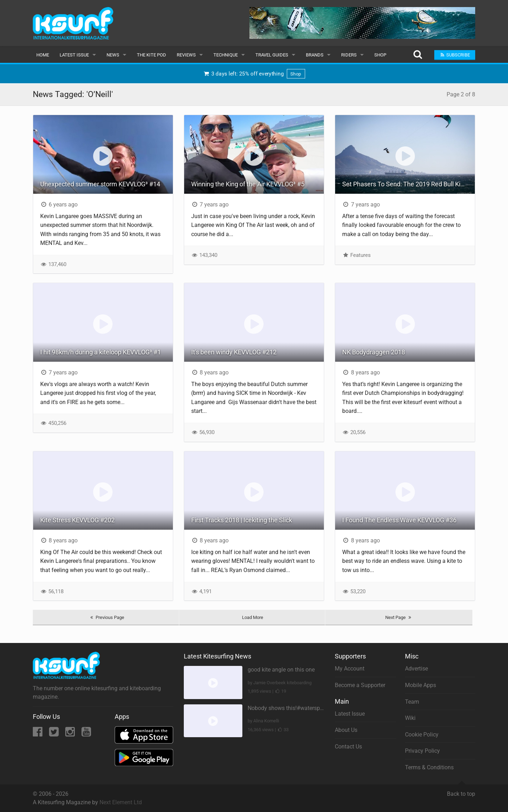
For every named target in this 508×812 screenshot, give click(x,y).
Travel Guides (272, 55)
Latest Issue (74, 55)
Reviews (186, 55)
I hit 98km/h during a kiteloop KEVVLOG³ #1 (101, 352)
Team (412, 702)
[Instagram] (71, 734)
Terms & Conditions (429, 767)
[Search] (418, 55)
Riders (349, 55)
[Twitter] (55, 734)
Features (356, 255)
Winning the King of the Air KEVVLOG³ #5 (248, 184)
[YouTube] (86, 734)
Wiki (410, 718)
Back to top (461, 791)
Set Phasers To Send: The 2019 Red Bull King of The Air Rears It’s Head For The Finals (409, 184)
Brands (315, 55)
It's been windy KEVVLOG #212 (234, 352)
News (113, 55)
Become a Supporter (360, 685)
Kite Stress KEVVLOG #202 (77, 520)
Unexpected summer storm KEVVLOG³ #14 (100, 184)
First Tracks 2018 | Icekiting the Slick (242, 520)
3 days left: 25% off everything (254, 74)
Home (43, 55)
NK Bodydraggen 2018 (374, 352)
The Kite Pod (152, 55)
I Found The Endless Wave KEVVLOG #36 (399, 520)
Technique (226, 55)
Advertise (416, 669)
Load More (253, 617)
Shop (380, 55)
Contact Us (348, 747)
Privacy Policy (422, 751)
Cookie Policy (422, 735)
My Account (350, 669)
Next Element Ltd (121, 802)
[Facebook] (38, 734)
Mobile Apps (421, 685)
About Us (346, 730)
